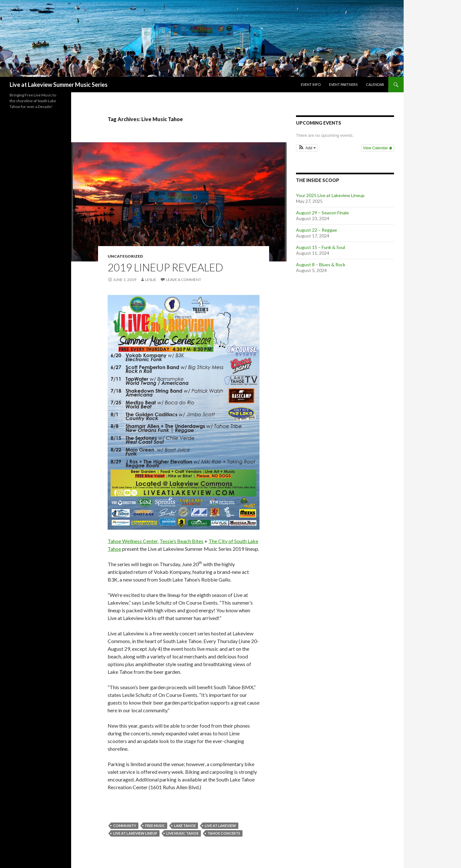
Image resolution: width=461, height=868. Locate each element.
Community (125, 826)
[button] (307, 148)
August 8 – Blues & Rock (321, 265)
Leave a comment (184, 280)
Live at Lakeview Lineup (135, 833)
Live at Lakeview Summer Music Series (59, 85)
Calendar (375, 84)
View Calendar (378, 148)
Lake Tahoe (185, 826)
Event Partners (343, 84)
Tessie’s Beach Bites (181, 541)
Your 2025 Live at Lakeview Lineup (330, 195)
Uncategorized (125, 256)
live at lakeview (220, 826)
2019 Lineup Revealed (165, 267)
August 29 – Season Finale (322, 213)
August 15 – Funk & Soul (321, 247)
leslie (151, 280)
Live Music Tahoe (182, 833)
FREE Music (155, 826)
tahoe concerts (224, 833)
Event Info (311, 84)
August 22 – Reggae (317, 230)
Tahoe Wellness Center (133, 541)
